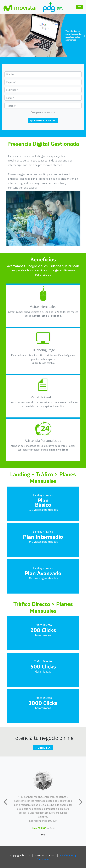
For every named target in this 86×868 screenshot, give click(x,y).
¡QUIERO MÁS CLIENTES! (43, 121)
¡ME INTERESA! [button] (43, 748)
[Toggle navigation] (79, 7)
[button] (6, 36)
